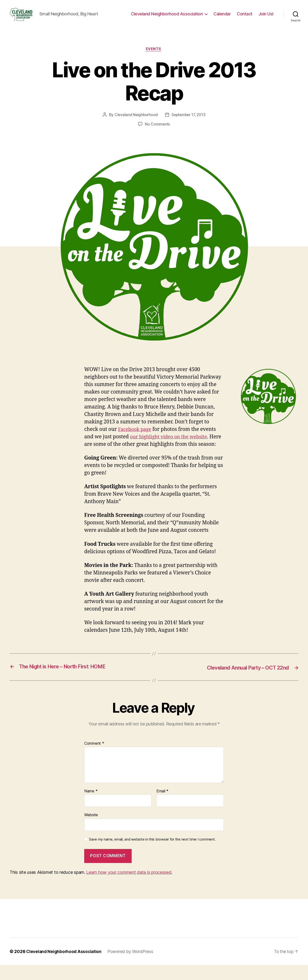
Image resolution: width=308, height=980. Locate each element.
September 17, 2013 (189, 123)
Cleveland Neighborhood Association (167, 17)
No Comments (157, 132)
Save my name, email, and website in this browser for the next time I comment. (152, 854)
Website (91, 830)
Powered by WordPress (132, 966)
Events (154, 57)
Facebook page (136, 437)
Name (91, 806)
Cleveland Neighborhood (135, 123)
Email (162, 806)
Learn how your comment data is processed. (129, 887)
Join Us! (266, 17)
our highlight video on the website (171, 444)
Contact (245, 17)
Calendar (222, 17)
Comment (94, 758)
